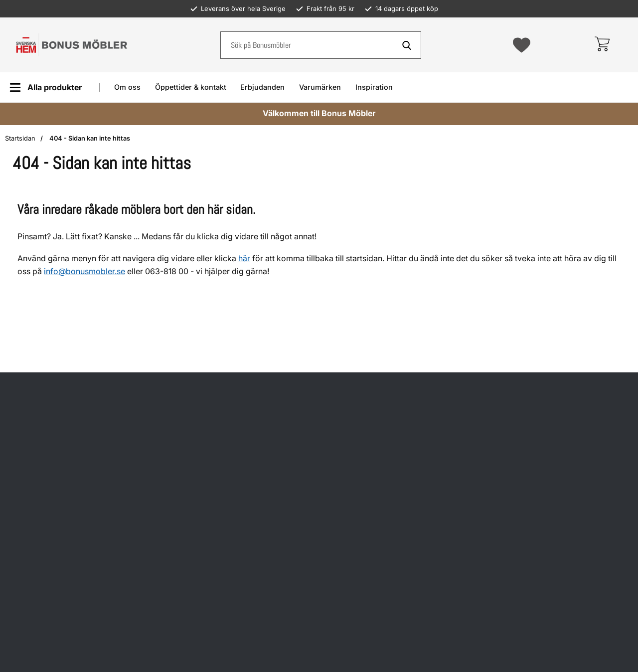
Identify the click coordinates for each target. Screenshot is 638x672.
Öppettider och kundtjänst (388, 323)
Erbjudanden (262, 87)
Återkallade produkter (380, 397)
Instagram (526, 379)
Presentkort (361, 546)
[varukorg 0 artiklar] (602, 45)
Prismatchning (366, 445)
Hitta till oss (194, 436)
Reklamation (363, 372)
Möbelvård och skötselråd (388, 421)
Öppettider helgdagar (212, 365)
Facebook (526, 340)
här (244, 258)
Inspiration (374, 87)
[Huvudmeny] (46, 87)
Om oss (127, 87)
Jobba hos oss (366, 570)
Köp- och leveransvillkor (385, 348)
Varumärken (320, 87)
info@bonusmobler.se (84, 271)
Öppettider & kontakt (191, 87)
